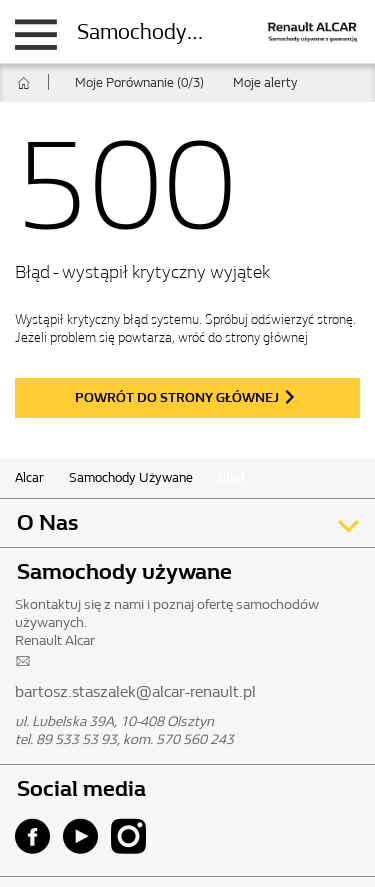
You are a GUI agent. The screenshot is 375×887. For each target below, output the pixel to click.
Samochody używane (176, 32)
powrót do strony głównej (177, 397)
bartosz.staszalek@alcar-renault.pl (135, 691)
